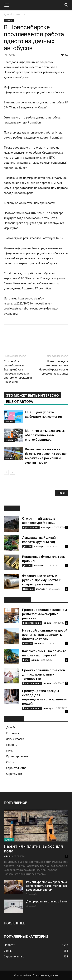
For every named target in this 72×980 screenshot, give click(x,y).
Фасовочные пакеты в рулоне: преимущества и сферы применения (42, 580)
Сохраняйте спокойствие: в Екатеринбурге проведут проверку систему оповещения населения (18, 372)
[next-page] (12, 472)
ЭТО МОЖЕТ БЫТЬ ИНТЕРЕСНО (32, 395)
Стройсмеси (14, 774)
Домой (8, 14)
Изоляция (28, 589)
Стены (10, 762)
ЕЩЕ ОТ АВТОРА (20, 402)
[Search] (67, 5)
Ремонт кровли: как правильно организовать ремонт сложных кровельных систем (47, 886)
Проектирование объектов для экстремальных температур (44, 674)
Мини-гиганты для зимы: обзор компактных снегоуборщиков (45, 435)
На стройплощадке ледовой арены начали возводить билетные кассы (45, 635)
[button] (7, 5)
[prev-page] (6, 472)
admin (47, 623)
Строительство (31, 527)
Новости (20, 14)
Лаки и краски (15, 739)
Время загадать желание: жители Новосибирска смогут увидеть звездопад (54, 367)
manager (46, 527)
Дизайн (27, 546)
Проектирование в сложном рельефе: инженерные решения (44, 614)
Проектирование (32, 623)
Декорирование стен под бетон (47, 901)
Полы (26, 660)
